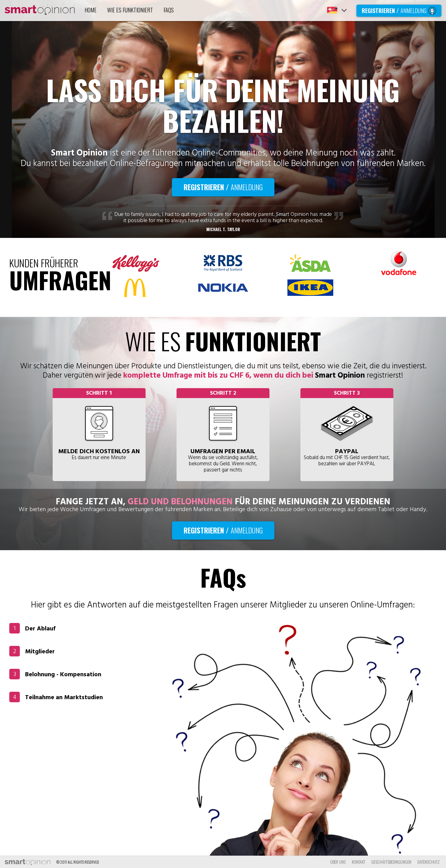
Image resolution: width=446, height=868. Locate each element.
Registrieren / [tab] (399, 11)
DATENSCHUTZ (429, 862)
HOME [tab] (91, 10)
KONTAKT (359, 862)
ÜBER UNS (338, 862)
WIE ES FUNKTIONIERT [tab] (130, 10)
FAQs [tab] (169, 10)
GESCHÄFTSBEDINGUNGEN (391, 862)
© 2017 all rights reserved (78, 862)
